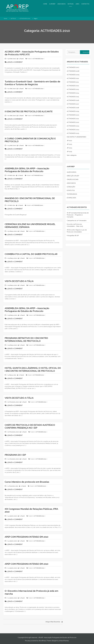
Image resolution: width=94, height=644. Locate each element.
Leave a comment (15, 62)
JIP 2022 (69, 141)
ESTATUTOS (71, 190)
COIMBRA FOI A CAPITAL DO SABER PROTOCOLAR (31, 254)
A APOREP (52, 4)
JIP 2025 (69, 152)
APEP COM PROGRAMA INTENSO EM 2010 (26, 537)
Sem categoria (72, 155)
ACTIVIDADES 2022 (73, 122)
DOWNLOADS (71, 198)
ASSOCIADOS (61, 4)
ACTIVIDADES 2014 (73, 93)
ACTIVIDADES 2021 (73, 119)
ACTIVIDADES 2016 (73, 100)
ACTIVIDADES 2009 (73, 75)
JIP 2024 (69, 148)
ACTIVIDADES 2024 (73, 130)
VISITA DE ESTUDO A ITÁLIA (19, 281)
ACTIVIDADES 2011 (73, 82)
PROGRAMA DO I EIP (15, 455)
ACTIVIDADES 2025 (73, 133)
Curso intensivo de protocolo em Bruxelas (27, 482)
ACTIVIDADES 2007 (73, 67)
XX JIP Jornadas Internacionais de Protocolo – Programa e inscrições (78, 215)
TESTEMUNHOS (72, 194)
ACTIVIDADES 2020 (73, 115)
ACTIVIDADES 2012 (73, 86)
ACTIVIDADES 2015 (73, 97)
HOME (45, 4)
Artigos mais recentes (53, 622)
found (22, 59)
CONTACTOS (85, 4)
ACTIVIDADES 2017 (73, 104)
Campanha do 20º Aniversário (77, 221)
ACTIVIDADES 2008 (73, 71)
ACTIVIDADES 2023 (73, 126)
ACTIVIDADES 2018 (73, 108)
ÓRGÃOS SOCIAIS (73, 179)
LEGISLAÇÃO (71, 187)
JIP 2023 (69, 144)
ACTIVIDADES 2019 (73, 111)
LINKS (77, 4)
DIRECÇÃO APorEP (73, 176)
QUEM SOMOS (72, 172)
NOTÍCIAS (71, 4)
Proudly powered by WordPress (35, 641)
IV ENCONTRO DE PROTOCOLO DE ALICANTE (29, 111)
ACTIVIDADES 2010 (38, 59)
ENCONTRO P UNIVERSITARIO (77, 137)
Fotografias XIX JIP (73, 236)
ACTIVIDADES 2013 (73, 89)
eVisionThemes (64, 641)
